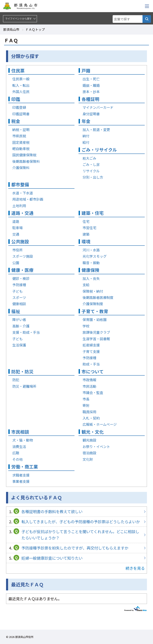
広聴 (16, 453)
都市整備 (20, 184)
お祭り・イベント (96, 446)
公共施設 (20, 241)
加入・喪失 (91, 278)
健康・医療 (22, 270)
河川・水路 (91, 250)
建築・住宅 (93, 213)
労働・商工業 (25, 467)
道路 (16, 221)
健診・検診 (21, 278)
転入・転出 (21, 85)
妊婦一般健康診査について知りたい (76, 558)
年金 (86, 121)
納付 (86, 136)
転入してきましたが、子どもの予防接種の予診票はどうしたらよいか (76, 522)
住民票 (18, 70)
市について (93, 371)
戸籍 (86, 70)
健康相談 (19, 304)
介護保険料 (21, 168)
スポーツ (19, 297)
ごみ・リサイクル (99, 150)
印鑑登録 (19, 107)
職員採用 (89, 412)
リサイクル (91, 171)
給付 (86, 142)
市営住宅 (89, 228)
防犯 (16, 380)
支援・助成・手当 (26, 332)
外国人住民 (21, 92)
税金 (16, 121)
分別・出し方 (93, 177)
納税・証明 (21, 130)
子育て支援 (91, 351)
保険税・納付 (93, 291)
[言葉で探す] (147, 19)
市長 (86, 399)
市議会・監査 (93, 392)
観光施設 (89, 440)
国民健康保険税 (24, 155)
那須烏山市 (11, 29)
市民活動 (89, 386)
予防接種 (19, 285)
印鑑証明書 (21, 114)
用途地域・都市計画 (28, 199)
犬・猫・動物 (23, 440)
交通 (16, 234)
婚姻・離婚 (91, 85)
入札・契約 (91, 418)
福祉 (16, 311)
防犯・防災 (22, 371)
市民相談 (20, 432)
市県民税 (19, 136)
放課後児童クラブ (96, 332)
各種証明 (90, 99)
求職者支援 (21, 475)
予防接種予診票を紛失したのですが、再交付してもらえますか (76, 548)
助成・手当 (91, 364)
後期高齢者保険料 (26, 161)
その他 (17, 459)
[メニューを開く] (147, 6)
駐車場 (17, 228)
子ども (17, 291)
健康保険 (90, 270)
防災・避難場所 (24, 386)
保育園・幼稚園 (95, 319)
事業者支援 (21, 481)
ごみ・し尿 (91, 164)
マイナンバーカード (98, 107)
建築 (86, 234)
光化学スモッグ (95, 256)
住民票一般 (21, 79)
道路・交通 (22, 213)
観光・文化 (93, 432)
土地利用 (19, 206)
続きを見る (135, 568)
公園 (16, 263)
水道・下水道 (23, 193)
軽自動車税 (21, 149)
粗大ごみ (89, 158)
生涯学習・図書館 (96, 339)
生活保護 (19, 345)
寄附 (86, 405)
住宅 (86, 221)
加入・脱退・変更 (96, 130)
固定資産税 (21, 142)
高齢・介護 (21, 326)
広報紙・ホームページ (100, 424)
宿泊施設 (89, 453)
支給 (86, 285)
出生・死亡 (91, 79)
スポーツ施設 (23, 256)
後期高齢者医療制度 (98, 297)
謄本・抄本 (91, 92)
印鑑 (16, 99)
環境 (86, 241)
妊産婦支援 (91, 345)
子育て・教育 (95, 311)
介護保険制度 (93, 304)
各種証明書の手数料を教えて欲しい (76, 512)
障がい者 (19, 319)
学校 (86, 326)
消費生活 (19, 446)
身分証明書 (91, 114)
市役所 (17, 250)
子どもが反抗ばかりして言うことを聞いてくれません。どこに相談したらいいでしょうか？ (76, 535)
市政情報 (89, 380)
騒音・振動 (91, 263)
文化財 (88, 459)
